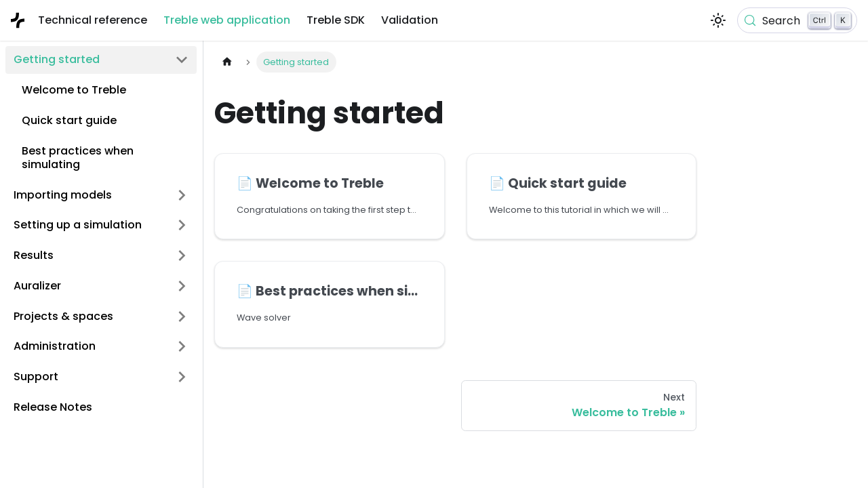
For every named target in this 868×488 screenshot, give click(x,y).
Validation (410, 20)
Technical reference (93, 20)
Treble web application (227, 20)
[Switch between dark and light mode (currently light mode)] (718, 20)
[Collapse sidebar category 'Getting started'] (182, 60)
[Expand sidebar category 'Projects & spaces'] (182, 316)
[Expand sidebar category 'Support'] (182, 377)
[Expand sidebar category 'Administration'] (182, 347)
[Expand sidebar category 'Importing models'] (182, 195)
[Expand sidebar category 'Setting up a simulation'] (182, 225)
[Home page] (227, 62)
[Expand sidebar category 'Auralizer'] (182, 286)
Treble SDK (336, 20)
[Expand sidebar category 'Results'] (182, 256)
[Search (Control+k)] (797, 20)
